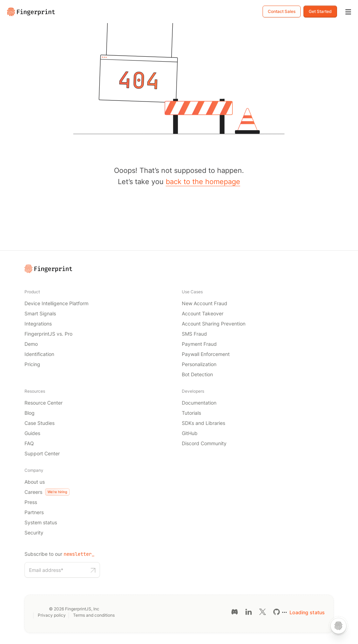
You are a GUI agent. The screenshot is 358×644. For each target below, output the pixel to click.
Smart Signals (40, 313)
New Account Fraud (205, 303)
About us (35, 482)
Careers (47, 492)
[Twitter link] (263, 612)
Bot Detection (197, 374)
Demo (31, 344)
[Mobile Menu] (348, 12)
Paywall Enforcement (206, 354)
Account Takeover (203, 313)
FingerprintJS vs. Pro (48, 334)
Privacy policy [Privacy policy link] (52, 615)
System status (41, 522)
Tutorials (191, 413)
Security (34, 533)
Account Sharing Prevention (214, 324)
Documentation (199, 403)
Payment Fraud (199, 344)
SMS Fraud (194, 334)
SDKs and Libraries (203, 423)
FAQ (29, 443)
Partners (34, 512)
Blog (30, 413)
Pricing (32, 364)
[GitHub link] (277, 612)
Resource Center (44, 403)
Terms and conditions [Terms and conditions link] (94, 615)
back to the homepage (203, 182)
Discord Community (204, 443)
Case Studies (40, 423)
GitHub (190, 433)
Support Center (42, 453)
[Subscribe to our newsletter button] (93, 570)
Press (31, 502)
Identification (39, 354)
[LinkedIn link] (249, 612)
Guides (32, 433)
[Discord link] (235, 612)
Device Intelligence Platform (56, 303)
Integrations (38, 324)
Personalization (199, 364)
